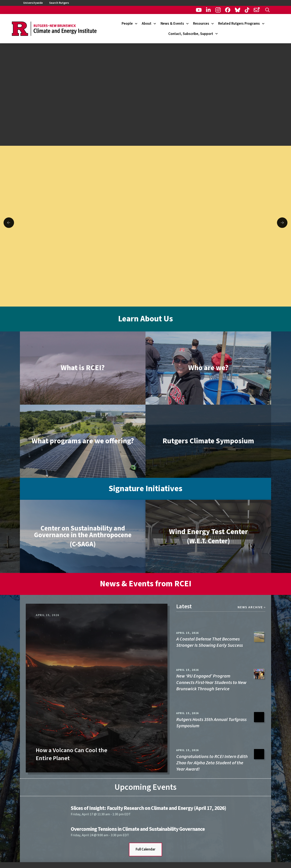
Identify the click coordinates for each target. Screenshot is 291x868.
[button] (267, 10)
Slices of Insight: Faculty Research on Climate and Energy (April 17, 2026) (148, 808)
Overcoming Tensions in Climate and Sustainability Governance (138, 829)
